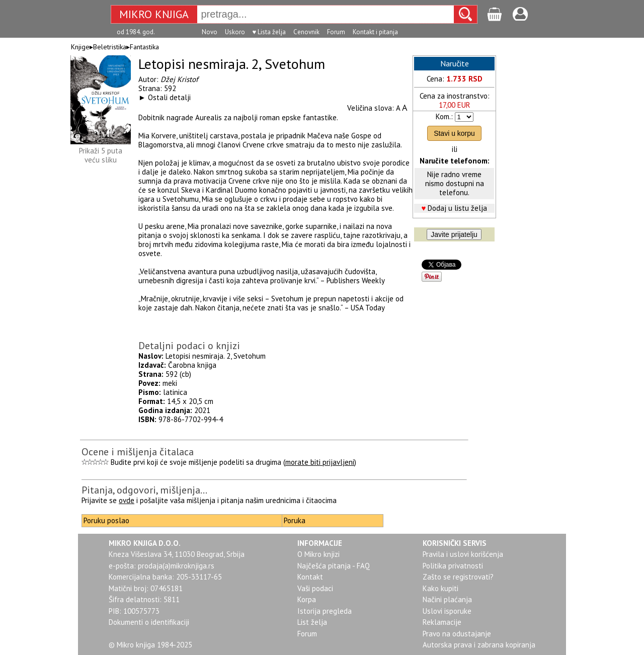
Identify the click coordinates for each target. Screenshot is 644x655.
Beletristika (110, 47)
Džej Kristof (179, 79)
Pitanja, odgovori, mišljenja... (144, 490)
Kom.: (444, 116)
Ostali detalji (169, 97)
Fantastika (144, 47)
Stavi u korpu (454, 133)
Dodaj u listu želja (457, 208)
